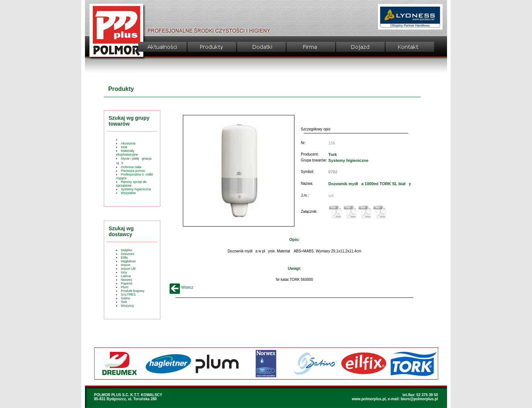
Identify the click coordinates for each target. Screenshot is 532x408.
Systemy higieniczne (136, 189)
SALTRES (128, 295)
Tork (124, 302)
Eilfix (124, 258)
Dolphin (127, 250)
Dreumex (128, 254)
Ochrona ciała (131, 167)
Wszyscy (127, 306)
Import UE (128, 269)
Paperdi (127, 283)
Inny (124, 272)
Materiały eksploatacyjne (127, 153)
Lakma (126, 276)
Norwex (127, 280)
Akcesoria (128, 143)
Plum (125, 287)
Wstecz (181, 287)
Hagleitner (128, 261)
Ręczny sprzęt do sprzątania (131, 184)
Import (126, 265)
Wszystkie (128, 193)
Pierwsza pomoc (133, 171)
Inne (124, 147)
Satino (126, 298)
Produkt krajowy (133, 291)
